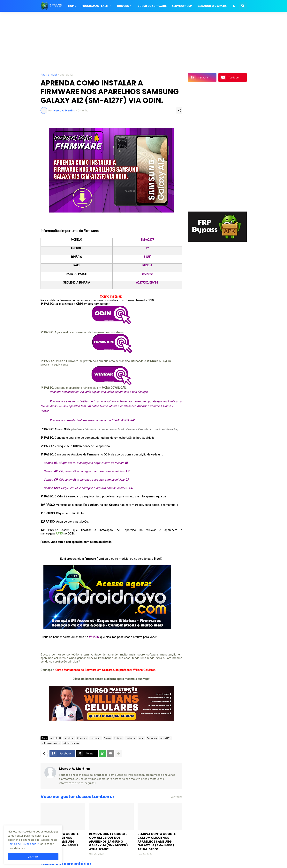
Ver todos (177, 797)
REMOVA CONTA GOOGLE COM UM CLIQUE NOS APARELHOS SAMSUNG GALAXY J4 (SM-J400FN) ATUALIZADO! (108, 842)
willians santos (71, 743)
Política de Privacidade (22, 844)
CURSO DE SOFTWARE (152, 6)
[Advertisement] (135, 42)
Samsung (152, 738)
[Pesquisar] (243, 6)
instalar (118, 738)
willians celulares (51, 743)
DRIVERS (123, 6)
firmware (82, 738)
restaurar (131, 738)
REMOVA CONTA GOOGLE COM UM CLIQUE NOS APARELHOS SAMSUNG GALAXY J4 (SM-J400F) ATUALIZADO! (157, 842)
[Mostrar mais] (119, 753)
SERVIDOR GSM (182, 6)
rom (141, 738)
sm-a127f (165, 738)
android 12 (66, 75)
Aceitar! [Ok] (33, 857)
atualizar (69, 738)
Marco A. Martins (74, 769)
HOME (72, 6)
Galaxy (107, 738)
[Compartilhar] (179, 110)
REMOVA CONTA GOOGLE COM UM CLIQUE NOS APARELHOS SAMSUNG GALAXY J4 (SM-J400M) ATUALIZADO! (60, 842)
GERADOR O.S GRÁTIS (212, 6)
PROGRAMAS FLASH (95, 6)
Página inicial (49, 75)
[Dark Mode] (234, 6)
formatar (96, 738)
